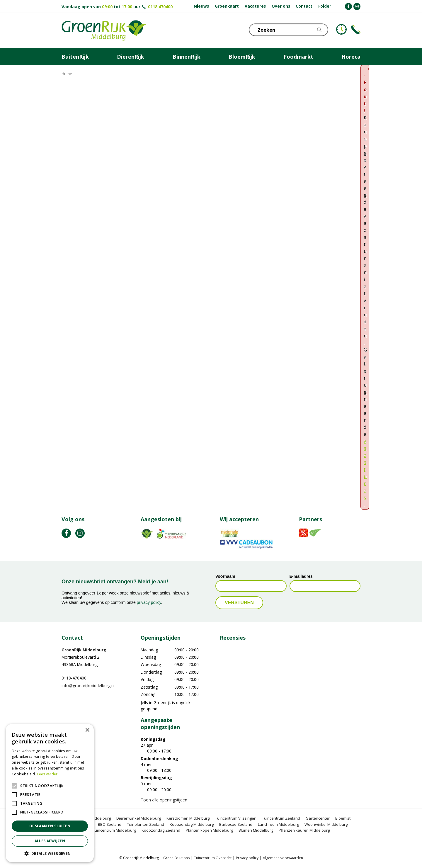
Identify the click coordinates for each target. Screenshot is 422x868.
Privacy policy (247, 858)
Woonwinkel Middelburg (326, 824)
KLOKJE (341, 29)
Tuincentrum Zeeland (281, 818)
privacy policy (149, 602)
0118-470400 (74, 678)
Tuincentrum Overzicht (213, 858)
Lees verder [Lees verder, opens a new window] (47, 774)
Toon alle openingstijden (164, 800)
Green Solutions (176, 858)
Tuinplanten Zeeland (146, 824)
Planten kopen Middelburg (209, 830)
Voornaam (225, 576)
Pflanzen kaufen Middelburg (304, 830)
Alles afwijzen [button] (50, 841)
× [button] (87, 730)
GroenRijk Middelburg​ (84, 650)
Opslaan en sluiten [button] (50, 826)
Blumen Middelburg (256, 830)
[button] (50, 853)
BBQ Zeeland (110, 824)
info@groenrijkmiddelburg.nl (88, 686)
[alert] (50, 793)
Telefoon (356, 29)
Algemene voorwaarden (283, 858)
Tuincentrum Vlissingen (236, 818)
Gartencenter (318, 818)
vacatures (365, 469)
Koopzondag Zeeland (161, 830)
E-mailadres (301, 576)
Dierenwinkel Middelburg (139, 818)
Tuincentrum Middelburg (114, 830)
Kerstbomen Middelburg (188, 818)
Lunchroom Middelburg (278, 824)
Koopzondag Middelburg (192, 824)
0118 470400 (160, 7)
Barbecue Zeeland (236, 824)
